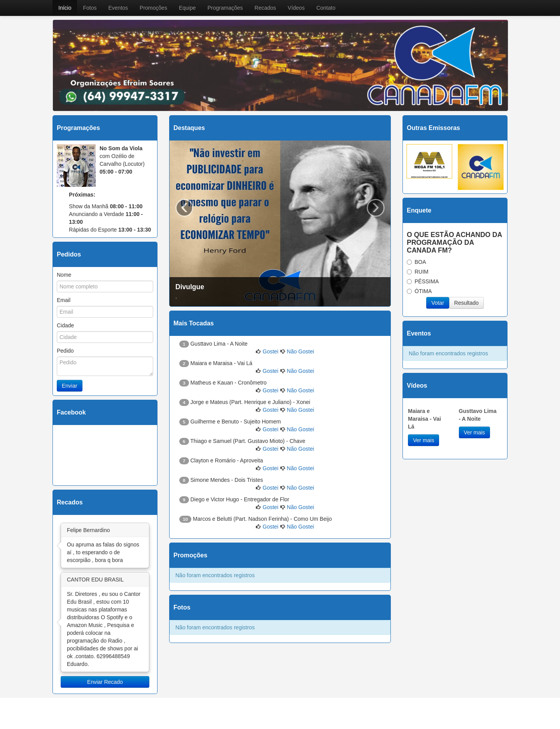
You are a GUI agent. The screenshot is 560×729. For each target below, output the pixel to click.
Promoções (153, 8)
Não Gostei (301, 351)
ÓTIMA (419, 291)
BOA (416, 262)
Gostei (270, 351)
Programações (225, 8)
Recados (265, 8)
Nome (64, 275)
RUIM (418, 272)
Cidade (65, 325)
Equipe (187, 8)
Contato (326, 8)
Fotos (90, 8)
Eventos (118, 8)
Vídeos (296, 8)
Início (65, 8)
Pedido (65, 351)
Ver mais (423, 440)
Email (64, 300)
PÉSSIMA (423, 281)
